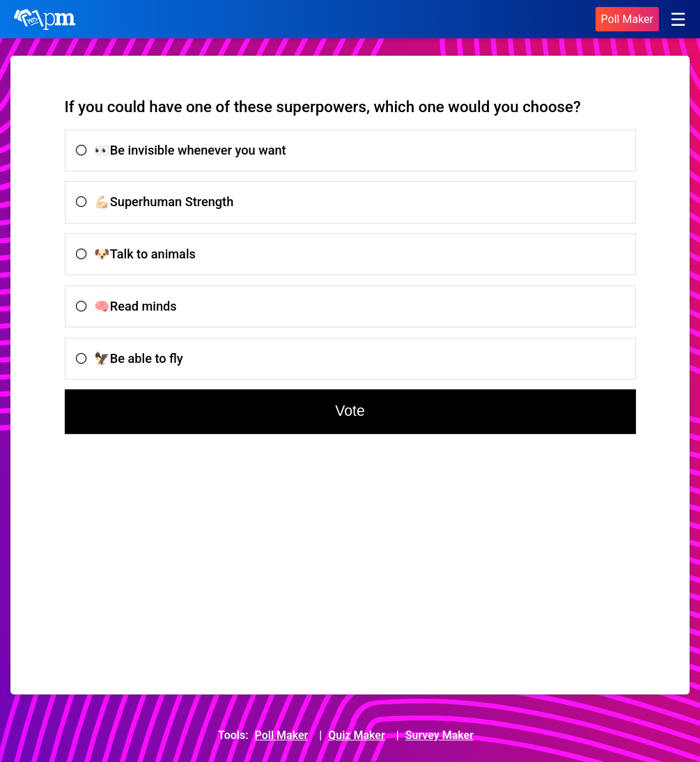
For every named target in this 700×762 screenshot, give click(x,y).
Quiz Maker (356, 735)
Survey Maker (440, 735)
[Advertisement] (191, 563)
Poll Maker (627, 19)
